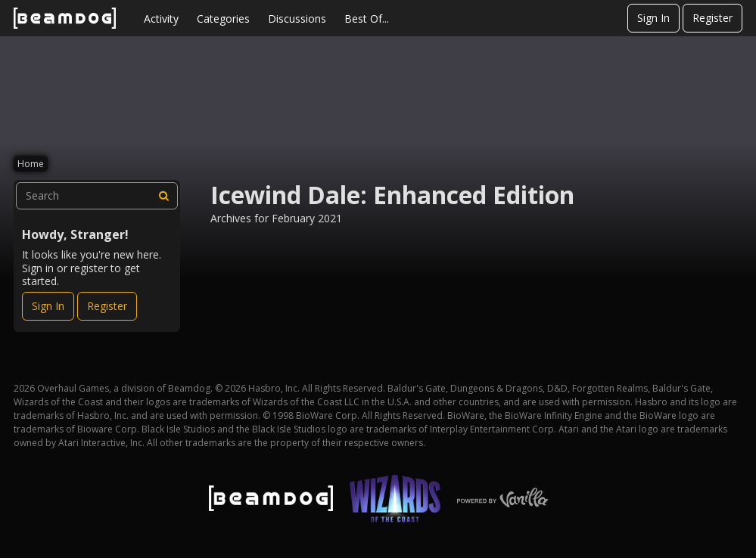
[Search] (164, 196)
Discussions (297, 19)
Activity (161, 19)
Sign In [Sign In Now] (48, 306)
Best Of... (367, 19)
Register (712, 18)
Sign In (653, 18)
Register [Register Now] (107, 306)
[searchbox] (97, 196)
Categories (223, 19)
